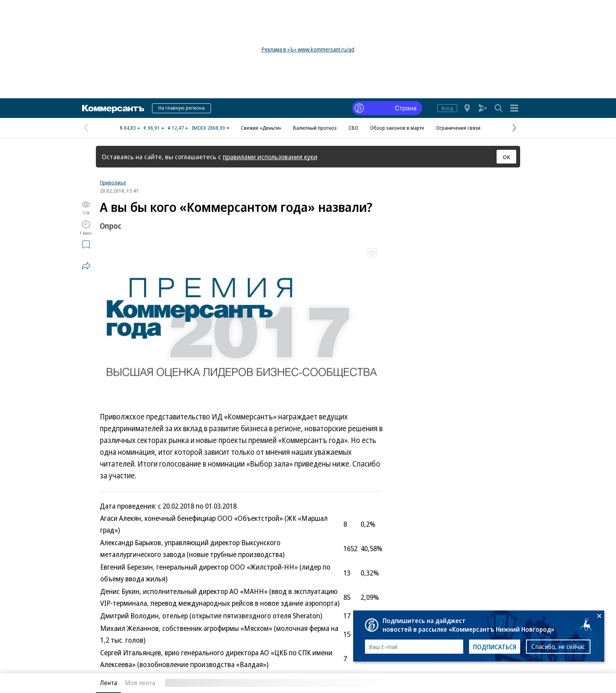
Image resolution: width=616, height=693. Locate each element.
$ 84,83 (128, 128)
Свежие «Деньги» (261, 128)
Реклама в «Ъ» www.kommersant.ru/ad (308, 49)
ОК (507, 157)
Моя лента (140, 683)
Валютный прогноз (315, 128)
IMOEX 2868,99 (208, 128)
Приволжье (113, 182)
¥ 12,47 (176, 128)
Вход (447, 108)
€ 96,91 (152, 128)
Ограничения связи (458, 128)
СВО (353, 128)
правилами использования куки (270, 157)
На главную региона (181, 108)
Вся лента (479, 683)
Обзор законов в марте (397, 128)
